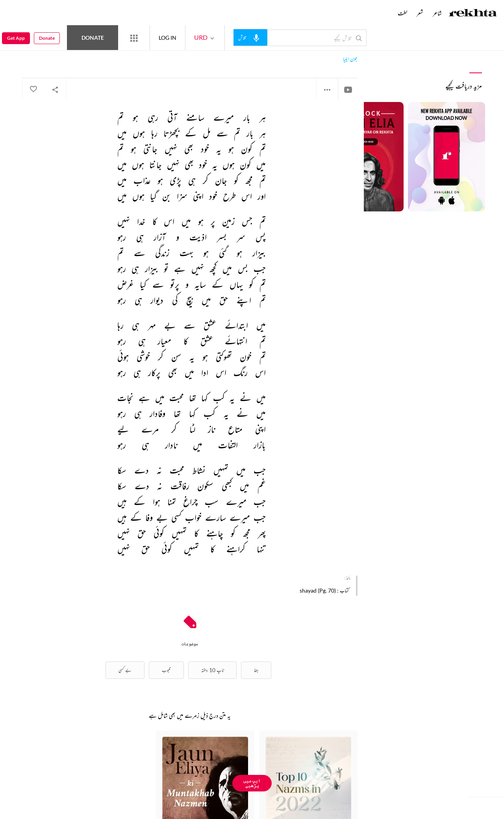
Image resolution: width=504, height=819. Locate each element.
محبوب (166, 670)
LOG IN (168, 38)
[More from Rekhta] (134, 38)
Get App (16, 38)
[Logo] (473, 14)
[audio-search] (250, 37)
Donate (93, 38)
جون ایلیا (350, 59)
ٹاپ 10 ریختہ (212, 670)
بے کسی (125, 670)
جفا (256, 670)
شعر (420, 13)
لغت (402, 13)
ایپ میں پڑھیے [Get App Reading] (252, 783)
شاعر (437, 13)
